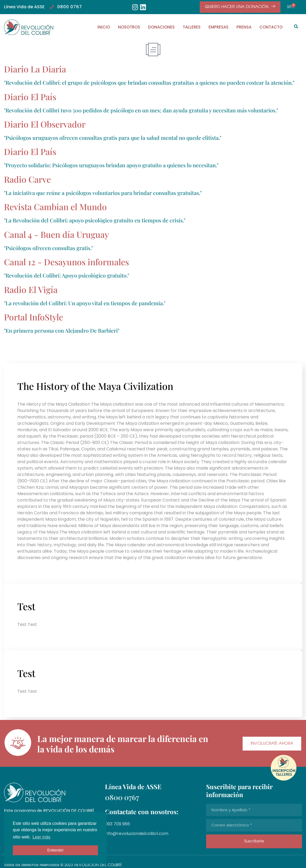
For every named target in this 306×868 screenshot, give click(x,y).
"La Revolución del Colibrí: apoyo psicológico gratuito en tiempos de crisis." (95, 220)
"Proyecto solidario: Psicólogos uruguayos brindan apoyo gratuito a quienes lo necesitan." (111, 165)
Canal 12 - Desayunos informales (66, 262)
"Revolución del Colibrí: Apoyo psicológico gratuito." (67, 275)
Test (26, 606)
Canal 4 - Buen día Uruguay (56, 234)
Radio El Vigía (31, 289)
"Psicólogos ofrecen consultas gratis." (48, 248)
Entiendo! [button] (56, 850)
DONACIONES (161, 27)
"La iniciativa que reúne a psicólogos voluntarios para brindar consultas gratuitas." (103, 193)
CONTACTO (271, 27)
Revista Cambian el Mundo (55, 207)
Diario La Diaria (35, 69)
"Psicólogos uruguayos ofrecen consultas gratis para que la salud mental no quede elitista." (113, 138)
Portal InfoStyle (34, 317)
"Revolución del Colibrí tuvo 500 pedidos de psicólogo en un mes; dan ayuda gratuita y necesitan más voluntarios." (141, 110)
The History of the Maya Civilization (95, 386)
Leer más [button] (41, 837)
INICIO (104, 27)
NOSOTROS (129, 27)
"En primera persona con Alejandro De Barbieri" (62, 330)
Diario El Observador (45, 124)
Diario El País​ (30, 97)
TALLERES (192, 27)
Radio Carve (27, 179)
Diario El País (30, 151)
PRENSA (244, 27)
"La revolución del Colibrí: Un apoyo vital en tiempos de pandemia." (85, 303)
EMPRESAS (219, 27)
